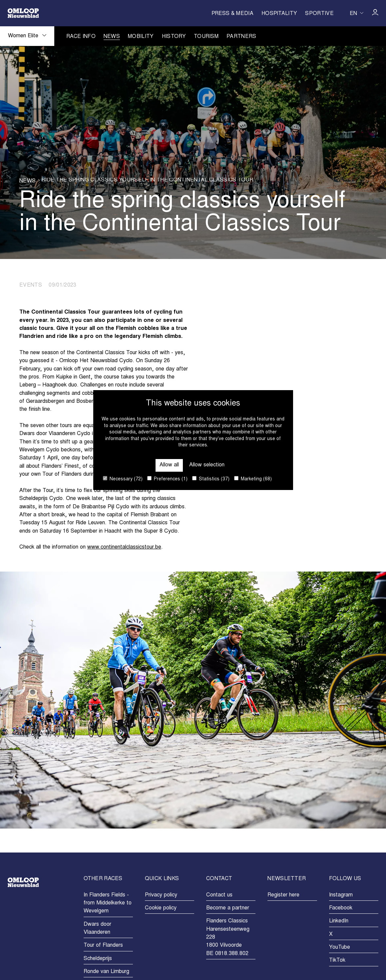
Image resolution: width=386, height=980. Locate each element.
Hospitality (279, 14)
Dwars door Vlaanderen (97, 928)
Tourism (206, 37)
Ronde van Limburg (106, 972)
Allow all (169, 465)
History (174, 37)
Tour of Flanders (103, 945)
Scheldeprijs (98, 959)
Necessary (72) (123, 479)
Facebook (341, 908)
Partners (241, 37)
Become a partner (228, 908)
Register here (283, 895)
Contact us (219, 895)
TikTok (337, 960)
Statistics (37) (211, 479)
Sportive (319, 14)
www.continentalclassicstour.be (124, 547)
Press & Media (232, 14)
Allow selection (207, 465)
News (112, 37)
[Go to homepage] (23, 13)
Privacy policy (161, 895)
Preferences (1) (167, 479)
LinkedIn (339, 921)
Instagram (341, 895)
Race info (81, 37)
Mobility (141, 37)
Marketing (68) (253, 479)
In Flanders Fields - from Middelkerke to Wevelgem (108, 903)
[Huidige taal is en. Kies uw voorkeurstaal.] (357, 13)
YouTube (340, 947)
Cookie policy (161, 908)
